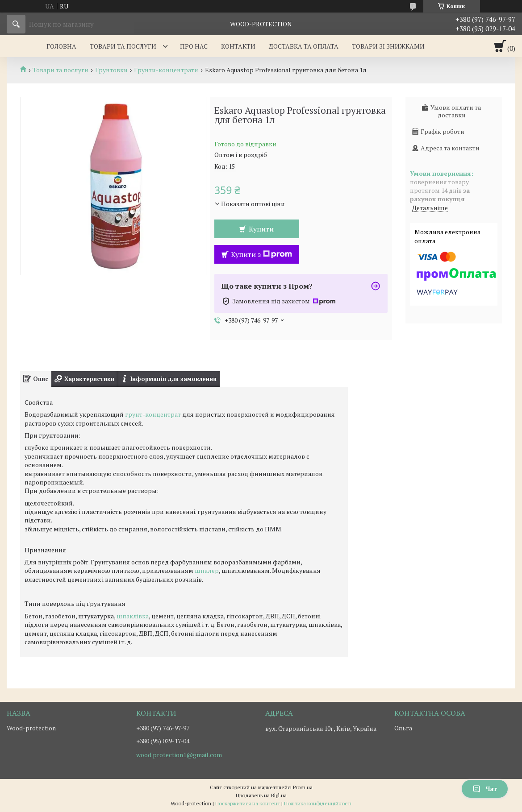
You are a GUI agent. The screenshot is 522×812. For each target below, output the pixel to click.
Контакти (238, 46)
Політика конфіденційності (318, 803)
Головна (61, 46)
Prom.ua (303, 787)
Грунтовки (111, 70)
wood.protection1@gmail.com (179, 755)
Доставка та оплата (304, 46)
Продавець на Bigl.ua (261, 795)
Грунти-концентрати (166, 70)
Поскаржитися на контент (248, 803)
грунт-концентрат (153, 414)
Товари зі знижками (388, 46)
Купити (261, 229)
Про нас (194, 46)
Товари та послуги (123, 46)
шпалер (207, 570)
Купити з (261, 254)
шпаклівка (133, 616)
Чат (485, 789)
